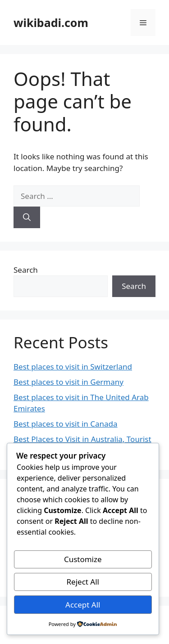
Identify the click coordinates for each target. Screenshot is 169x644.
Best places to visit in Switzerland (73, 367)
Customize (83, 559)
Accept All (83, 605)
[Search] (27, 217)
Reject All (83, 582)
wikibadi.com (51, 23)
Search (26, 270)
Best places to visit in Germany (69, 382)
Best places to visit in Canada (66, 424)
